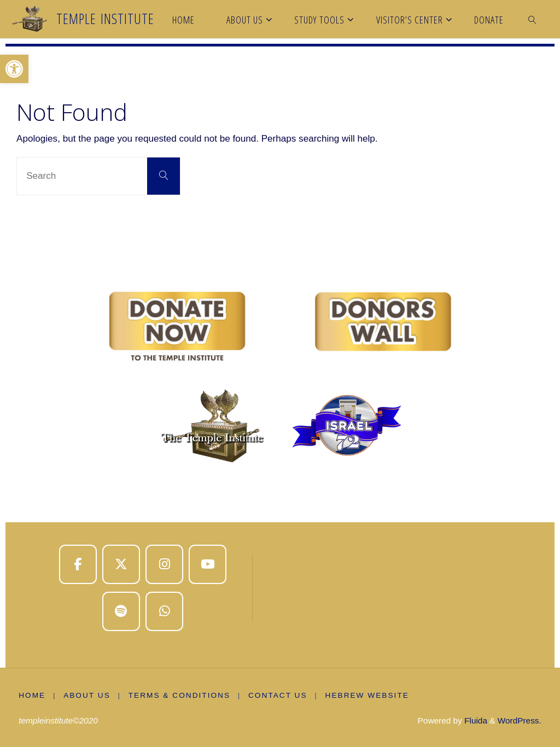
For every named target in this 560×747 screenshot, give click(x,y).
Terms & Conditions (179, 695)
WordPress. (520, 720)
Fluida (475, 720)
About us (87, 695)
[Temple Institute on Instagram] (164, 564)
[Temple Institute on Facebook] (78, 564)
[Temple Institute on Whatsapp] (164, 611)
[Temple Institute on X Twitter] (121, 564)
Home (32, 695)
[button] (14, 69)
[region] (280, 375)
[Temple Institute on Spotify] (121, 611)
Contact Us (278, 695)
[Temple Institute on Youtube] (207, 564)
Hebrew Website (367, 695)
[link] (533, 19)
